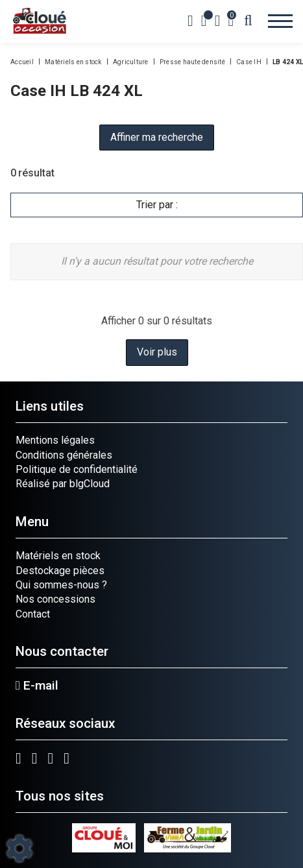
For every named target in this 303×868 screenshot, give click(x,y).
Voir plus (157, 352)
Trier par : (157, 205)
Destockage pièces (60, 571)
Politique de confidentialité (77, 469)
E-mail (37, 686)
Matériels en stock (58, 556)
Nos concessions (55, 599)
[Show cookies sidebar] (19, 849)
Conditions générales (64, 455)
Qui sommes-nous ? (61, 585)
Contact (33, 614)
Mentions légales (55, 440)
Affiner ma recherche (157, 137)
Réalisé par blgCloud (63, 484)
